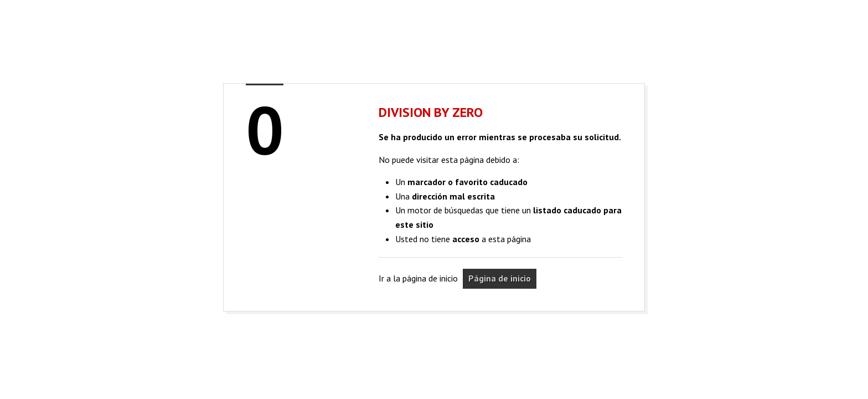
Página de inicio (500, 278)
